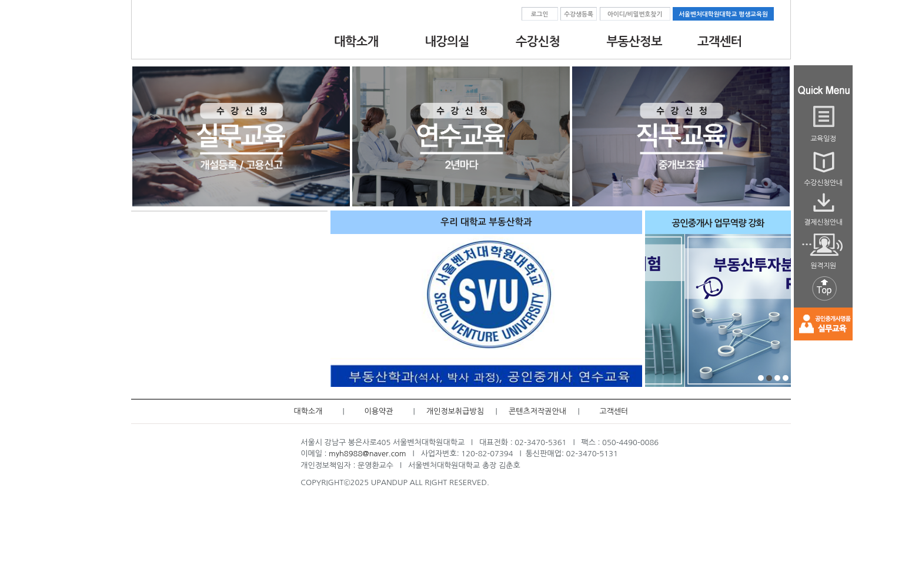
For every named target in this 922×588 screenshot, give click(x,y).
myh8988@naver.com (368, 454)
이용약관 (379, 411)
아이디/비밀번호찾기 (635, 14)
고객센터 (614, 411)
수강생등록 (579, 14)
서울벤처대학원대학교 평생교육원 (723, 14)
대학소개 (308, 411)
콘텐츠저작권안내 (537, 411)
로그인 (540, 14)
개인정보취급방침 (455, 411)
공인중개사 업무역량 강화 (718, 223)
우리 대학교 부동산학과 (486, 222)
